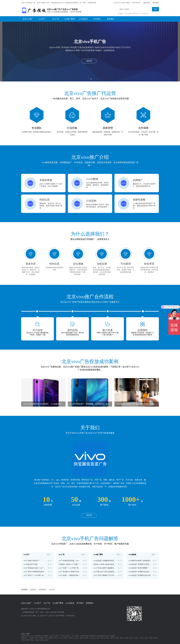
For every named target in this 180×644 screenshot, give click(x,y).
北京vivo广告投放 (34, 635)
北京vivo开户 (54, 635)
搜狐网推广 (43, 589)
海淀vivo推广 (84, 637)
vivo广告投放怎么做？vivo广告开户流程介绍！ (35, 567)
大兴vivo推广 (144, 637)
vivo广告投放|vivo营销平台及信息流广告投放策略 (70, 571)
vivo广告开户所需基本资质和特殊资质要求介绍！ (35, 571)
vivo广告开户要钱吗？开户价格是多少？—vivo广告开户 (105, 575)
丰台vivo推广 (63, 637)
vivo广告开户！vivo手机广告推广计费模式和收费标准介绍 (35, 575)
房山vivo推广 (105, 637)
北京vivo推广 (28, 18)
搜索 (155, 9)
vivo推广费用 (69, 18)
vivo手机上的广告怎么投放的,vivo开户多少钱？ (105, 571)
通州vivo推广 (115, 637)
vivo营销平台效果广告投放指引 (140, 560)
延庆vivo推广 (45, 639)
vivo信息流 (83, 18)
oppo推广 (52, 589)
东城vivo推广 (34, 637)
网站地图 (156, 2)
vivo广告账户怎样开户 (31, 560)
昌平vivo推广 (134, 637)
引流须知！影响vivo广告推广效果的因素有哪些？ (70, 564)
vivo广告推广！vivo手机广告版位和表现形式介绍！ (70, 567)
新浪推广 (34, 589)
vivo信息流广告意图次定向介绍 (140, 575)
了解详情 (89, 515)
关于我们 (97, 18)
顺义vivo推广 (125, 637)
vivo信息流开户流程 (30, 564)
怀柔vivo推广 (154, 637)
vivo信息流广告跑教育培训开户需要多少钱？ (105, 560)
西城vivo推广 (44, 637)
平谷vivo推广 (26, 639)
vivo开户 (42, 18)
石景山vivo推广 (74, 637)
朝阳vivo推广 (54, 637)
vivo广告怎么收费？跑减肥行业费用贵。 (105, 567)
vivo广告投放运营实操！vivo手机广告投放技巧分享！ (70, 560)
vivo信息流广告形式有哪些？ (139, 567)
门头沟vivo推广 (95, 637)
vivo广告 (56, 18)
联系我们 (111, 18)
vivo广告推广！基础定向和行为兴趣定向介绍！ (70, 575)
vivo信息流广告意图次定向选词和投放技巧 (140, 571)
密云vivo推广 (35, 639)
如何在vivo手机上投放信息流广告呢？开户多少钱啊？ (105, 564)
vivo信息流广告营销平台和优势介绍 (140, 564)
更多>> (49, 554)
